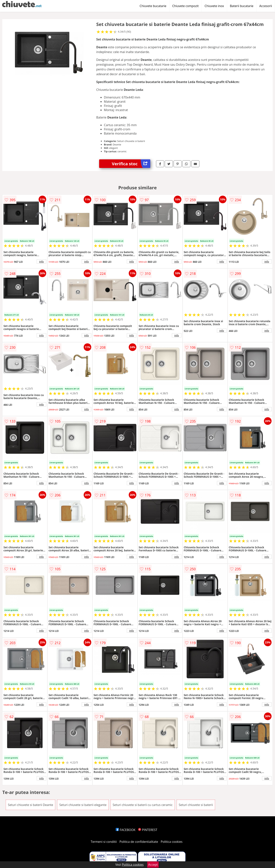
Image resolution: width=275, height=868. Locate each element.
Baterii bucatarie (242, 6)
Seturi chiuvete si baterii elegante (83, 805)
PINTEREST (148, 830)
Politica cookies (172, 842)
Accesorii (266, 6)
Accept (153, 865)
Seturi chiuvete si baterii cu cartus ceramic (143, 805)
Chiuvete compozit (185, 6)
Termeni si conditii (104, 842)
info (41, 261)
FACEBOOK (126, 830)
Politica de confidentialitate (139, 842)
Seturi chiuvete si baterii (196, 805)
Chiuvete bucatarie (153, 6)
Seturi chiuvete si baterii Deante (30, 805)
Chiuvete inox (214, 6)
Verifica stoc (131, 164)
